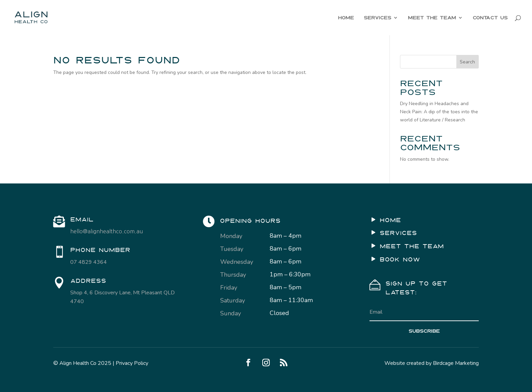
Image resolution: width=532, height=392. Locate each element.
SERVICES (377, 18)
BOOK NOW (400, 259)
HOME (346, 18)
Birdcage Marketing (456, 363)
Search (467, 62)
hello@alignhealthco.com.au (107, 231)
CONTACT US (490, 18)
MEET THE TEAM (432, 18)
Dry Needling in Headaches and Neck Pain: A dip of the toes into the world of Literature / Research (439, 112)
